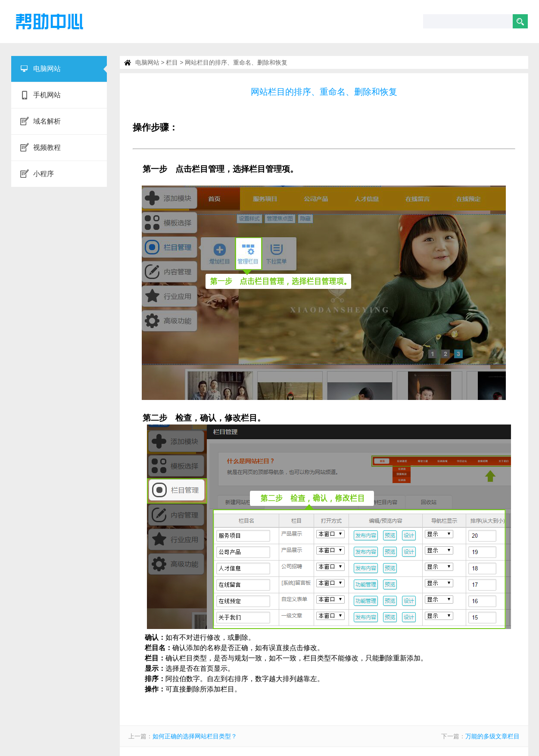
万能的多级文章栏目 (492, 736)
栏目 (172, 62)
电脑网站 (147, 62)
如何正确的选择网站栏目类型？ (195, 736)
